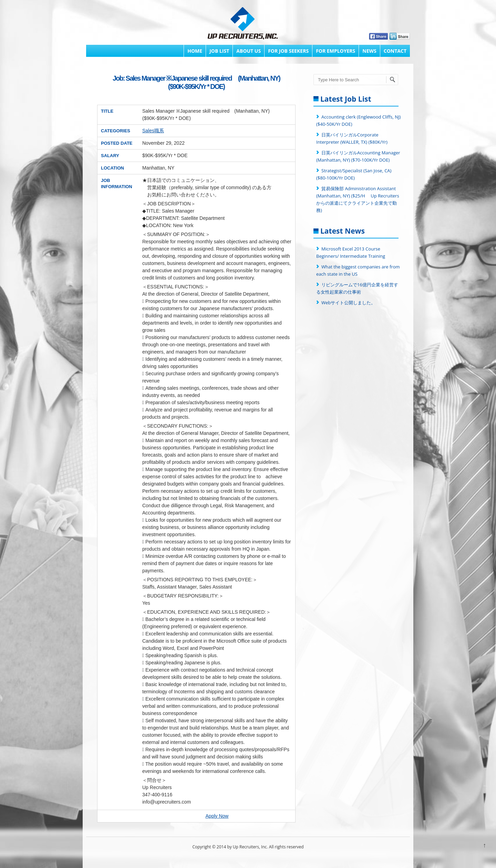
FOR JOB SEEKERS (288, 51)
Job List (219, 51)
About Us (249, 51)
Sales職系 (153, 131)
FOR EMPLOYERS (335, 51)
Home (195, 51)
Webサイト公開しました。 (348, 303)
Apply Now (217, 816)
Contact (395, 51)
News (369, 51)
